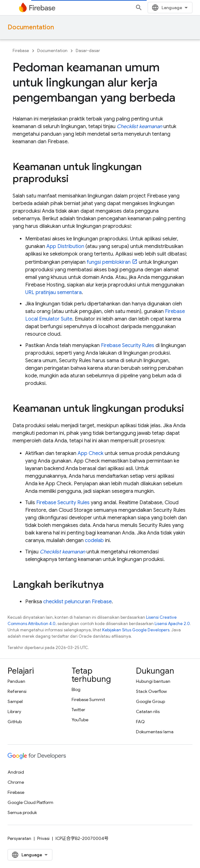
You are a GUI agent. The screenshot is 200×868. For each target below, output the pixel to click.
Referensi (17, 691)
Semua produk (22, 812)
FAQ (140, 722)
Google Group (150, 701)
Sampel (15, 701)
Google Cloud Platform (30, 802)
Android (16, 772)
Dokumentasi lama (155, 732)
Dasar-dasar (88, 51)
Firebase (21, 51)
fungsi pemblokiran (109, 262)
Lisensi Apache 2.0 (172, 624)
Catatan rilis (148, 712)
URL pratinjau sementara (53, 292)
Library (14, 712)
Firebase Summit (88, 700)
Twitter (78, 710)
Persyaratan (19, 838)
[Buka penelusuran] (139, 8)
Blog (76, 689)
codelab (94, 540)
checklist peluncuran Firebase (77, 602)
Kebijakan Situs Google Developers (136, 630)
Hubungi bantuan (153, 681)
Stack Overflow (151, 691)
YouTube (80, 720)
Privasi (43, 838)
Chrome (16, 782)
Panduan (16, 681)
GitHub (15, 722)
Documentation (31, 27)
